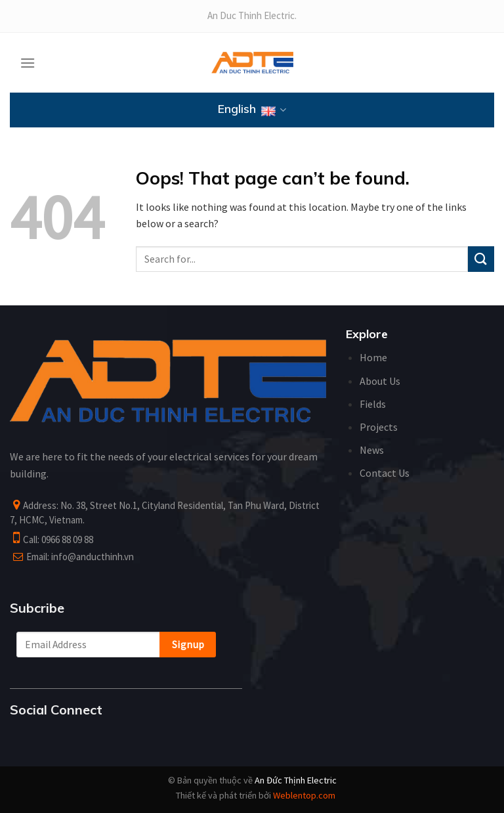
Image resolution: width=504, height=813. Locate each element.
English (252, 110)
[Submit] (481, 259)
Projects (379, 427)
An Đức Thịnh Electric (296, 780)
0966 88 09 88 (67, 539)
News (372, 450)
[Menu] (28, 63)
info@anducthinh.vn (93, 557)
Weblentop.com (304, 795)
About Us (380, 381)
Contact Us (385, 473)
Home (373, 357)
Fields (373, 404)
